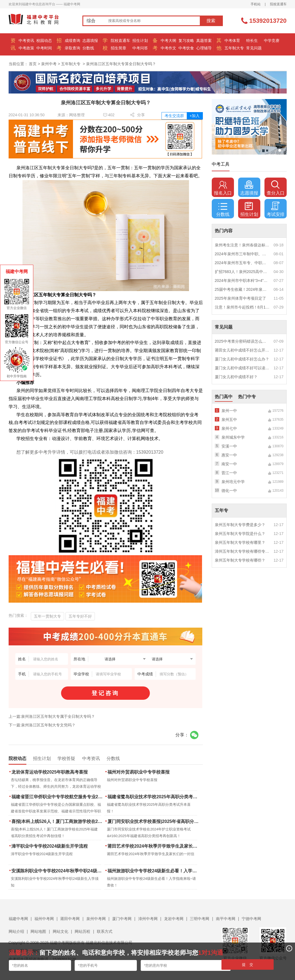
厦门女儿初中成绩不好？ (236, 377)
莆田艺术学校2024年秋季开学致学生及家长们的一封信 (154, 846)
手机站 (256, 4)
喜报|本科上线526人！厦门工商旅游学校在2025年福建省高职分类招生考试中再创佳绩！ (58, 821)
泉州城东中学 (233, 437)
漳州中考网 (148, 919)
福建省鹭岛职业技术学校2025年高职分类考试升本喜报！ (154, 797)
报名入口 (223, 188)
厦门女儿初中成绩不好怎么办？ (242, 359)
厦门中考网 (122, 919)
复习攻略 (186, 41)
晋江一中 (229, 473)
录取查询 (72, 48)
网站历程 (82, 931)
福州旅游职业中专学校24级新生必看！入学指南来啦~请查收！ (154, 871)
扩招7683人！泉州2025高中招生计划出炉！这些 (242, 272)
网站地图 (38, 931)
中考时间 (44, 48)
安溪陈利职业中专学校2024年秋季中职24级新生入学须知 (58, 871)
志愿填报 (90, 41)
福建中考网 (18, 919)
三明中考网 (200, 919)
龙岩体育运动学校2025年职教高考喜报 (50, 772)
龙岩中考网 (174, 919)
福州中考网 (44, 919)
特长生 (252, 41)
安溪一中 (229, 446)
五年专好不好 (80, 616)
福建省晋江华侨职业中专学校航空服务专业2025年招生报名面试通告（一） (58, 797)
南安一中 (229, 464)
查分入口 (276, 188)
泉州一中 (229, 411)
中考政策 (26, 48)
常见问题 (254, 48)
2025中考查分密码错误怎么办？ (242, 341)
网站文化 (60, 931)
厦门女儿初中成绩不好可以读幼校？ (242, 368)
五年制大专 (234, 48)
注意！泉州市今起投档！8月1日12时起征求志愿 (242, 307)
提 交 (248, 965)
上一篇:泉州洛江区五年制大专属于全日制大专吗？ (52, 716)
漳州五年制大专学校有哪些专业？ (242, 551)
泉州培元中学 (233, 482)
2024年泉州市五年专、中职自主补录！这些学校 (242, 263)
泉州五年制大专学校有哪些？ (240, 560)
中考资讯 (26, 41)
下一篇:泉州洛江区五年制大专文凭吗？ (42, 725)
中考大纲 (168, 41)
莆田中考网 (70, 919)
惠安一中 (229, 455)
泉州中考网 (96, 919)
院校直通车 (278, 4)
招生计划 (140, 41)
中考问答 (140, 48)
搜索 (211, 21)
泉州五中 (229, 420)
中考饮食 (186, 48)
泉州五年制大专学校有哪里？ (240, 542)
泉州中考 (49, 64)
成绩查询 (72, 41)
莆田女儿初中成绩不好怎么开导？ (242, 350)
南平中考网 (226, 919)
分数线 (88, 48)
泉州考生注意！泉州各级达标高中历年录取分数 (242, 245)
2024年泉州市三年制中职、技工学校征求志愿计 (242, 254)
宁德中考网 (251, 919)
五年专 (221, 510)
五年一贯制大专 (47, 616)
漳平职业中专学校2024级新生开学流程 (50, 846)
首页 (33, 64)
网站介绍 (16, 931)
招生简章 (118, 48)
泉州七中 (229, 428)
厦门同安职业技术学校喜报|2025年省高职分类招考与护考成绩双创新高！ (154, 821)
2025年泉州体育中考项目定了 (240, 298)
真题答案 (204, 41)
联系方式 (105, 931)
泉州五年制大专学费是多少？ (240, 525)
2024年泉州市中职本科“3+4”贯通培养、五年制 (242, 281)
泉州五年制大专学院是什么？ (240, 534)
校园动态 (44, 41)
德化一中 (229, 491)
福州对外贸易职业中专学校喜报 (138, 772)
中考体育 (232, 41)
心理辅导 (204, 48)
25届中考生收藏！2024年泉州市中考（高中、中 (242, 289)
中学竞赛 (272, 41)
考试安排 (276, 209)
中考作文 (168, 48)
